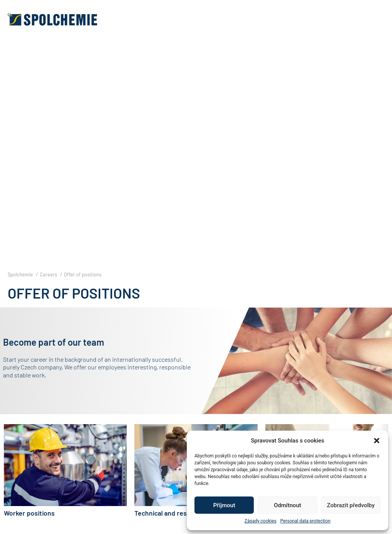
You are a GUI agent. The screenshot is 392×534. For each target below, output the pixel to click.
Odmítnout (288, 505)
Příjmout (224, 505)
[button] (377, 441)
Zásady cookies (261, 521)
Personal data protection (305, 521)
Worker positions (29, 513)
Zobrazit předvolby (351, 505)
